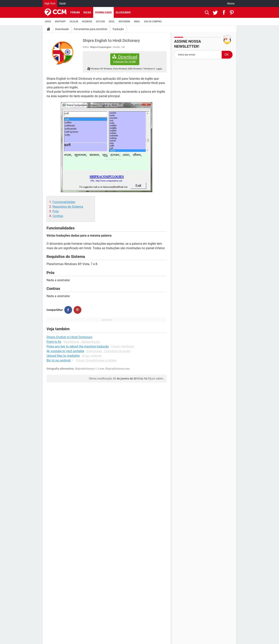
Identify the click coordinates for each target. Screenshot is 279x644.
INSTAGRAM (124, 22)
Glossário (123, 12)
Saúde (62, 3)
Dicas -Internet (92, 356)
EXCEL (112, 22)
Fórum (75, 12)
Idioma (231, 3)
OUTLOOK (100, 22)
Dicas (87, 12)
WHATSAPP (60, 22)
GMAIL (137, 22)
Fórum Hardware (123, 346)
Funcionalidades (64, 202)
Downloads (103, 12)
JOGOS (48, 22)
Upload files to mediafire (63, 356)
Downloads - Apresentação (82, 342)
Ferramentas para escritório (91, 29)
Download (125, 59)
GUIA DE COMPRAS (153, 22)
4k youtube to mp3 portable (65, 351)
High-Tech (50, 3)
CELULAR (74, 22)
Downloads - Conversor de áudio (108, 351)
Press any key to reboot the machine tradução (78, 346)
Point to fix (54, 342)
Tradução (118, 29)
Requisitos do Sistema (68, 207)
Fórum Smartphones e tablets (96, 360)
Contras (58, 216)
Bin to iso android (59, 360)
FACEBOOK (87, 22)
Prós (56, 211)
